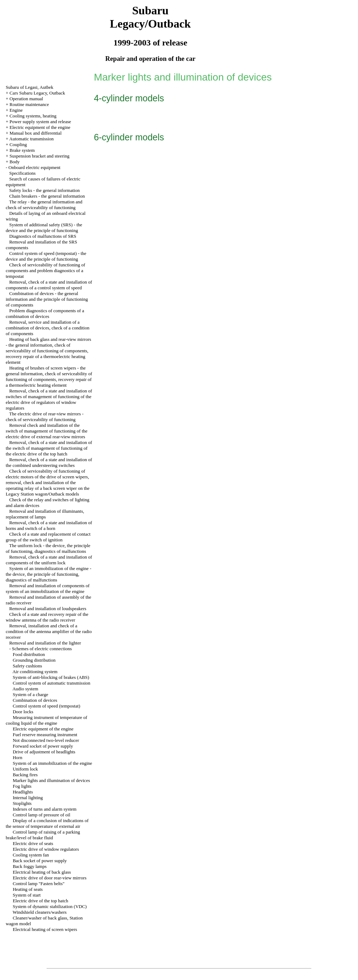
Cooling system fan (31, 855)
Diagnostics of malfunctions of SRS (43, 236)
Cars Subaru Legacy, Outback (37, 93)
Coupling (18, 144)
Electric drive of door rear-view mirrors (49, 878)
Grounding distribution (34, 660)
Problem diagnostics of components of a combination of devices (45, 313)
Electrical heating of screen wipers (45, 929)
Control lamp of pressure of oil (41, 815)
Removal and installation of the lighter (45, 643)
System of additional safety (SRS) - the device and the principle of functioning (44, 228)
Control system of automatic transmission (51, 683)
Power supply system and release (40, 122)
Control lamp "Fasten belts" (39, 884)
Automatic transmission (32, 139)
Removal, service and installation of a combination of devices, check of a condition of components (48, 328)
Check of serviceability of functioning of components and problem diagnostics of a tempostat (46, 271)
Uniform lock (25, 769)
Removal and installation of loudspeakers (48, 609)
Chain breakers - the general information (47, 196)
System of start (27, 895)
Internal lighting (28, 798)
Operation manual (27, 99)
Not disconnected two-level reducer (46, 740)
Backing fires (25, 775)
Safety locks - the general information (45, 190)
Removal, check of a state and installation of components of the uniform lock (49, 560)
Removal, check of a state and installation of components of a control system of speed (49, 285)
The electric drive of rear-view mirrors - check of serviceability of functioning (45, 417)
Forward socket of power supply (43, 746)
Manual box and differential (36, 133)
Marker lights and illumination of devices (51, 780)
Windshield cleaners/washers (40, 912)
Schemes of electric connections (42, 649)
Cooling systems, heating (33, 116)
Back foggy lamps (30, 866)
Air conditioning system (35, 672)
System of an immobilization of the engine (52, 763)
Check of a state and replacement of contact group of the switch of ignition (48, 537)
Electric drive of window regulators (46, 849)
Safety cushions (27, 666)
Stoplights (22, 803)
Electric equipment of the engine (40, 127)
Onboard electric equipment (35, 167)
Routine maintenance (29, 104)
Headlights (23, 792)
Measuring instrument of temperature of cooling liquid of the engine (46, 720)
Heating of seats (28, 889)
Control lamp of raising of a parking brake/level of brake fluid (43, 835)
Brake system (22, 150)
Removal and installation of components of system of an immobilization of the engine (48, 588)
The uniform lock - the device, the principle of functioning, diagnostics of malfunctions (48, 548)
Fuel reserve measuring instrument (45, 735)
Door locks (23, 712)
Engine (16, 110)
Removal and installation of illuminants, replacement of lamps (45, 514)
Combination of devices (35, 700)
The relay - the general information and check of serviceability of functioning (44, 205)
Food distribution (29, 654)
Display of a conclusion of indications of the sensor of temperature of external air (47, 823)
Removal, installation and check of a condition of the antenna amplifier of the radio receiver (49, 631)
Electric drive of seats (33, 843)
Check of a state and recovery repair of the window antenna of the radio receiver (47, 617)
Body (15, 162)
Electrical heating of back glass (42, 872)
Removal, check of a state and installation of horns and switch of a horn (49, 525)
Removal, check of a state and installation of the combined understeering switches (49, 462)
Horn (17, 757)
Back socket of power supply (40, 861)
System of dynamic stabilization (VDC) (50, 906)
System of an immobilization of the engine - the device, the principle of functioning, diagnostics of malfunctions (49, 574)
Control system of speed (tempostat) (46, 706)
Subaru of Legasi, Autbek (30, 87)
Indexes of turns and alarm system (44, 809)
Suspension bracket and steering (40, 156)
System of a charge (30, 694)
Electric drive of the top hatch (40, 901)
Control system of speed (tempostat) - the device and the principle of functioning (46, 256)
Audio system (25, 689)
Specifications (23, 173)
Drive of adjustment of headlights (44, 752)
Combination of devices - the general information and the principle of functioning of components (47, 299)
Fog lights (22, 786)
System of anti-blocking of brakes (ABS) (51, 677)
